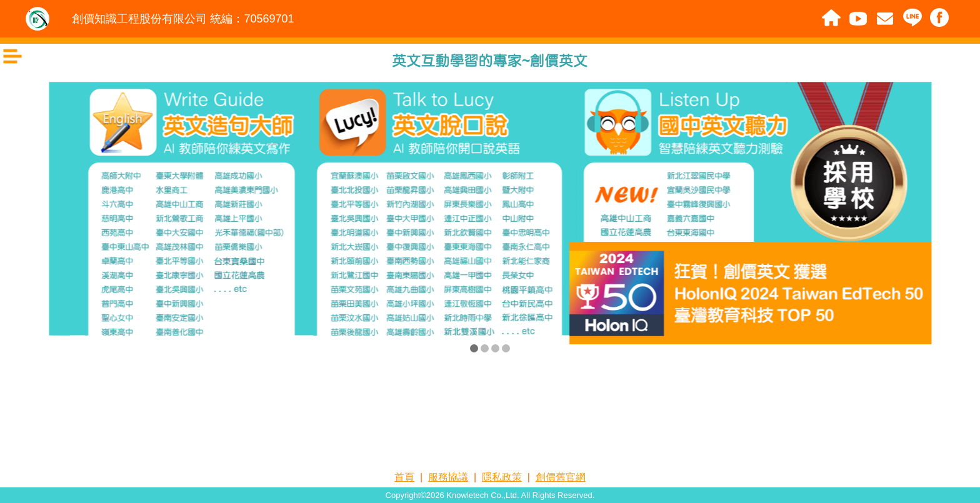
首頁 (404, 477)
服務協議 (448, 477)
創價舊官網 (561, 477)
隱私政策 (502, 477)
